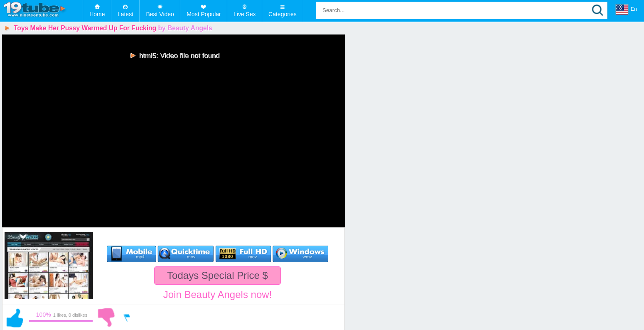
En (626, 10)
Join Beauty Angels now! (218, 294)
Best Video (160, 14)
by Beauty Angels (185, 28)
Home (97, 14)
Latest (125, 14)
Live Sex (245, 14)
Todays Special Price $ (218, 275)
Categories (283, 14)
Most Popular (204, 14)
